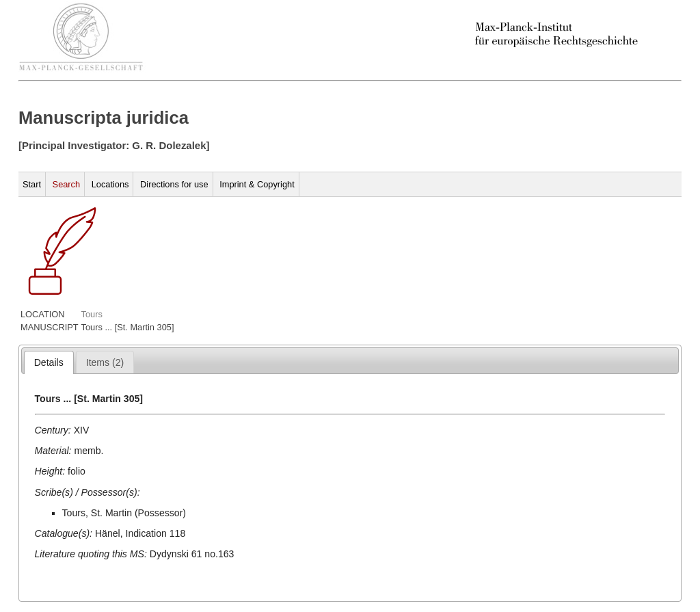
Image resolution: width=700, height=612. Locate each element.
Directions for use (174, 184)
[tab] (49, 362)
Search (67, 184)
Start (32, 184)
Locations (110, 184)
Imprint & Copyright (257, 184)
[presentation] (49, 362)
